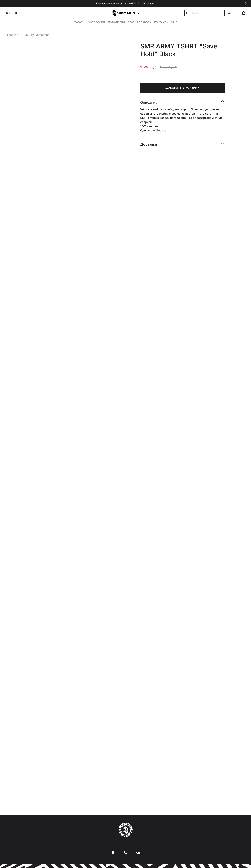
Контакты (161, 22)
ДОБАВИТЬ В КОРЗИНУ (182, 88)
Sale (174, 22)
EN (16, 13)
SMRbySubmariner (37, 35)
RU (8, 13)
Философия (96, 22)
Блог (131, 22)
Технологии (116, 22)
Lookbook (144, 22)
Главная (13, 35)
